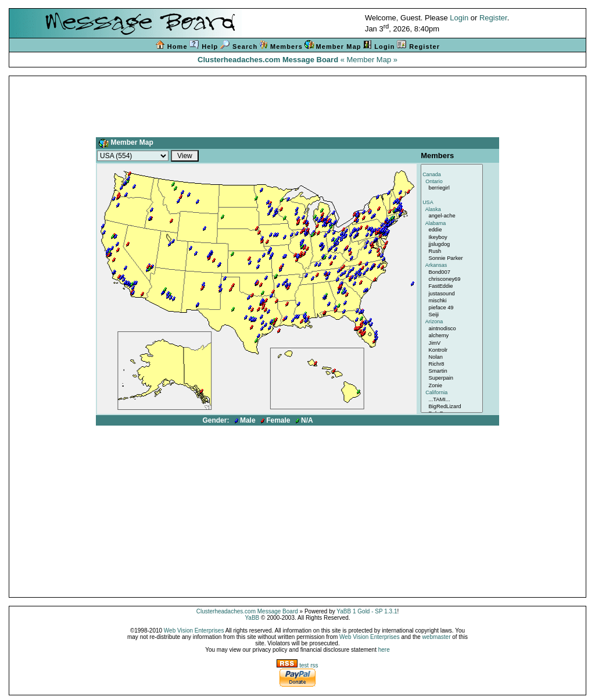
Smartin (452, 372)
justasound (452, 294)
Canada (452, 175)
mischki (452, 301)
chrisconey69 (452, 280)
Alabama (452, 224)
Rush (452, 252)
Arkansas (452, 266)
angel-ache (452, 216)
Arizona (452, 322)
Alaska (452, 210)
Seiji (452, 315)
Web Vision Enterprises (194, 631)
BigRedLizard (452, 407)
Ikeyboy (452, 238)
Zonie (452, 386)
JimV (452, 344)
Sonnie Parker (452, 259)
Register (493, 18)
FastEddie (452, 287)
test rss (297, 665)
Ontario (452, 182)
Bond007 (452, 273)
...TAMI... (452, 400)
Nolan (452, 358)
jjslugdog (452, 245)
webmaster (437, 637)
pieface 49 (452, 308)
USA (452, 203)
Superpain (452, 378)
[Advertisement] (297, 104)
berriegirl (452, 188)
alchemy (452, 336)
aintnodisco (452, 329)
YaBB (252, 618)
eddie (452, 230)
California (452, 393)
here (384, 650)
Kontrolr (452, 351)
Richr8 (452, 365)
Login (459, 18)
